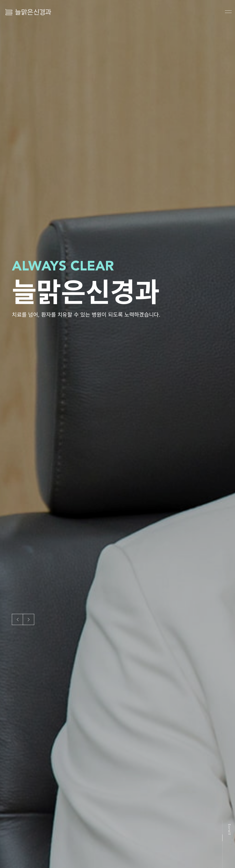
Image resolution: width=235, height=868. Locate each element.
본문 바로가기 (0, 0)
